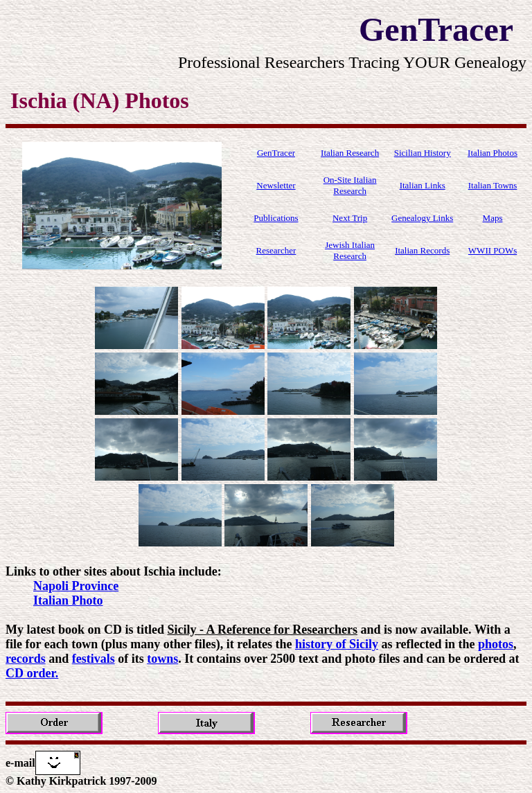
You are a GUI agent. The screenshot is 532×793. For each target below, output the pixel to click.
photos (496, 644)
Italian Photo (68, 600)
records (26, 659)
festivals (94, 659)
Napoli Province (76, 586)
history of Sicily (337, 644)
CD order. (32, 673)
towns (162, 659)
